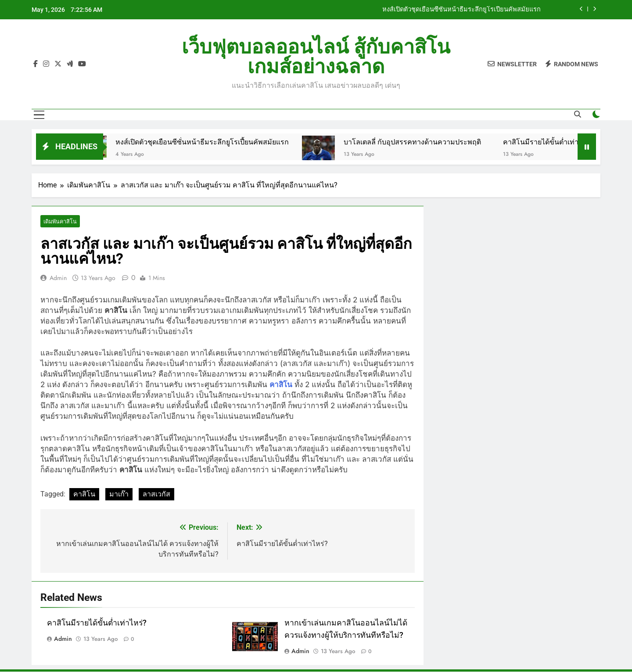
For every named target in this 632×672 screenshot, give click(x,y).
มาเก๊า (119, 494)
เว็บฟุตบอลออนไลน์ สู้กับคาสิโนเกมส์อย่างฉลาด (316, 57)
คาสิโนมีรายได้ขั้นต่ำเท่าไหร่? (564, 142)
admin (58, 278)
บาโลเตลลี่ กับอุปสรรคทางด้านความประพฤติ (428, 142)
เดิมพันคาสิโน (59, 221)
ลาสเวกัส (156, 494)
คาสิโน (84, 494)
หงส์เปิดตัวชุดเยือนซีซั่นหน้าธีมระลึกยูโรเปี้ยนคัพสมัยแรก (461, 10)
